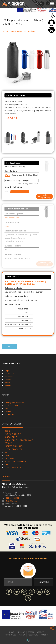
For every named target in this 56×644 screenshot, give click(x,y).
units (6, 191)
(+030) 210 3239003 (12, 498)
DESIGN (8, 431)
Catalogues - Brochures (14, 402)
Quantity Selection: (13, 187)
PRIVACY (22, 635)
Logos (7, 370)
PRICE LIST (45, 635)
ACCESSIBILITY (33, 635)
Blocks (7, 383)
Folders (8, 380)
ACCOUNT (40, 632)
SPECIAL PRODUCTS (13, 449)
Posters (8, 411)
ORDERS (31, 632)
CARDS (7, 464)
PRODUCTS (6, 31)
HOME (12, 632)
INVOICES (9, 443)
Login (52, 23)
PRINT (7, 455)
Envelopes (9, 377)
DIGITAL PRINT (11, 437)
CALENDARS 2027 (12, 458)
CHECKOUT (21, 632)
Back (10, 346)
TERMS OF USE (11, 635)
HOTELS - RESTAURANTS (15, 461)
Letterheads (9, 374)
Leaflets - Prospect (12, 405)
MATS (7, 452)
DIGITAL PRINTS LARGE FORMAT (19, 440)
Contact (6, 477)
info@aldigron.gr (11, 501)
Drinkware (32, 31)
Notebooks (9, 414)
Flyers (7, 408)
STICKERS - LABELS (13, 467)
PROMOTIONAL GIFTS (19, 31)
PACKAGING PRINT (13, 434)
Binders (8, 386)
